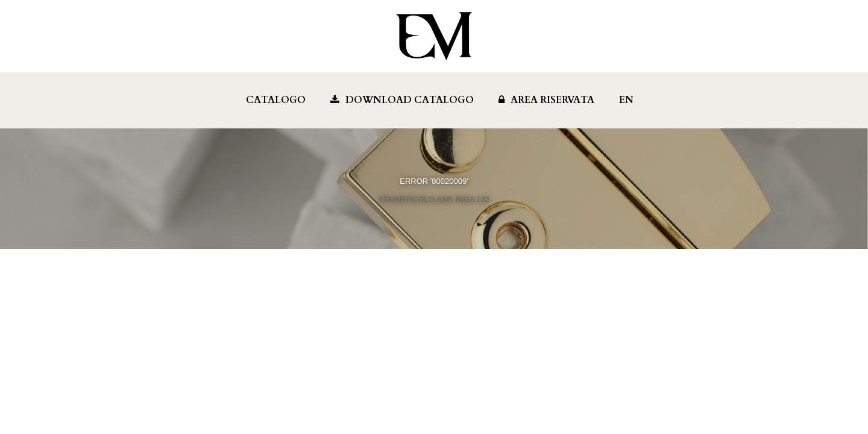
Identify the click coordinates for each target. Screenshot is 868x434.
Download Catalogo (402, 100)
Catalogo (276, 100)
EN (626, 100)
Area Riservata (546, 100)
